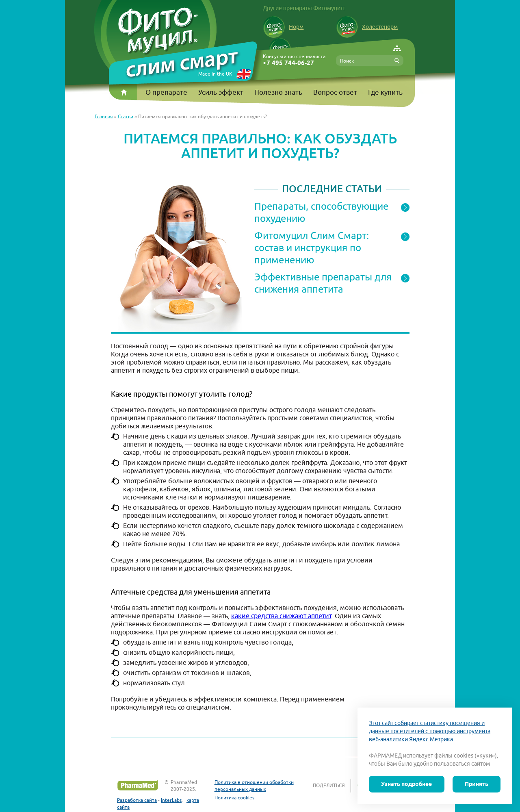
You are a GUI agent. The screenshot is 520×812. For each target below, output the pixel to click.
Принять (477, 784)
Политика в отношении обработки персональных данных (254, 786)
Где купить (385, 92)
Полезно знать (278, 92)
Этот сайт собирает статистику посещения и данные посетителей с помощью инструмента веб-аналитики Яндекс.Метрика (430, 731)
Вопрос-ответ (335, 92)
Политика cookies (234, 798)
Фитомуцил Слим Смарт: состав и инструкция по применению (312, 248)
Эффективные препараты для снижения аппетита (323, 283)
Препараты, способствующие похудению (321, 212)
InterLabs (171, 800)
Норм (283, 27)
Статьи (126, 116)
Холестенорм (367, 27)
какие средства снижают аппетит (281, 616)
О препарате (166, 92)
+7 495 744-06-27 (288, 63)
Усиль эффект (221, 92)
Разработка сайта (137, 800)
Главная (104, 116)
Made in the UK (215, 74)
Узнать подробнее (406, 784)
